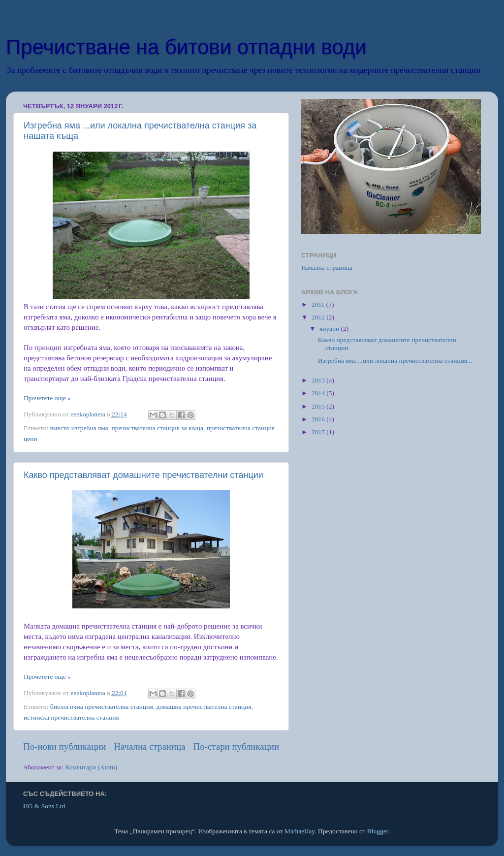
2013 (319, 380)
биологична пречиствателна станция (102, 707)
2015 (319, 406)
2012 (319, 317)
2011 (319, 304)
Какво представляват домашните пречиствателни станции (143, 475)
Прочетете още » (47, 398)
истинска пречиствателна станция (71, 717)
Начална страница (149, 746)
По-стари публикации (236, 746)
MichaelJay (299, 831)
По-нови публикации (64, 746)
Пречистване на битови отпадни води (186, 47)
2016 (319, 419)
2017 (319, 432)
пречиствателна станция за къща (157, 428)
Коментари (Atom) (91, 767)
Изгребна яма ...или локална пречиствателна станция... (395, 361)
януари (330, 329)
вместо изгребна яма (79, 428)
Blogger (378, 831)
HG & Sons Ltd (44, 806)
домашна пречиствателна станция (204, 707)
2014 (319, 393)
